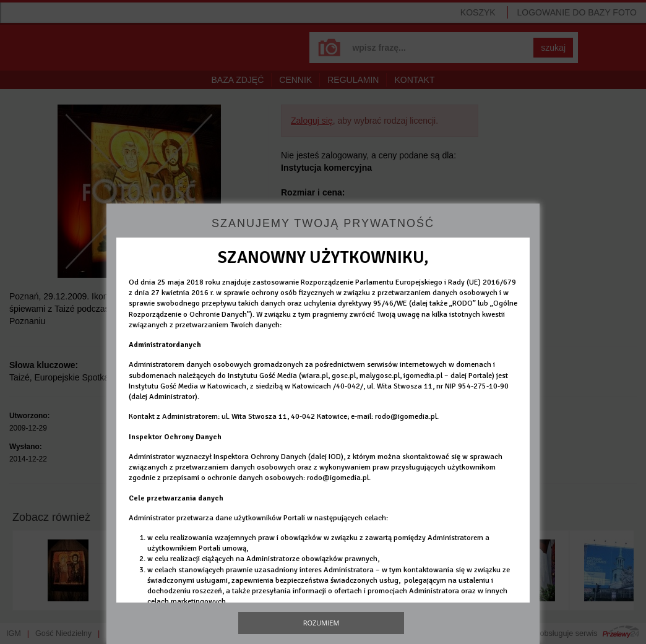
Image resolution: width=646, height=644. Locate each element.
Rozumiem (321, 623)
